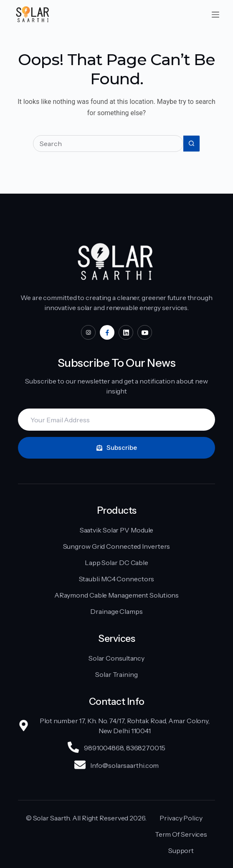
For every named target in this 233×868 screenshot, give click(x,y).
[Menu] (215, 15)
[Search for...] (108, 144)
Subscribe (117, 448)
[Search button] (192, 144)
